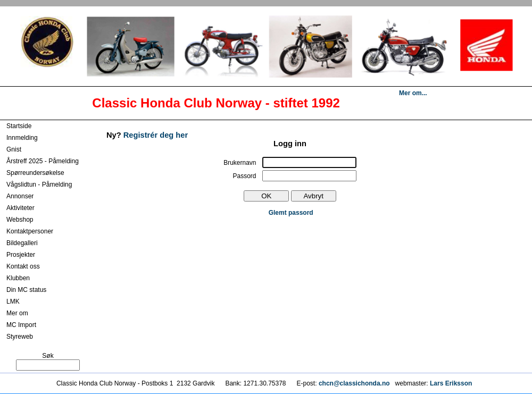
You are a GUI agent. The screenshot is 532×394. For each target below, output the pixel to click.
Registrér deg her (156, 135)
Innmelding (22, 138)
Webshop (20, 220)
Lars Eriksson (451, 383)
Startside (19, 126)
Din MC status (26, 290)
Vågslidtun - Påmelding (39, 185)
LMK (13, 301)
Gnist (14, 149)
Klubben (18, 278)
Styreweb (20, 337)
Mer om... (413, 93)
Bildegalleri (22, 243)
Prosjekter (21, 255)
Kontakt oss (23, 266)
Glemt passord (291, 213)
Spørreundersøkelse (35, 173)
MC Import (21, 325)
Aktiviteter (20, 208)
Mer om (17, 313)
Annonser (20, 196)
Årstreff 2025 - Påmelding (43, 161)
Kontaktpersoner (30, 231)
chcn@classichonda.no (355, 383)
